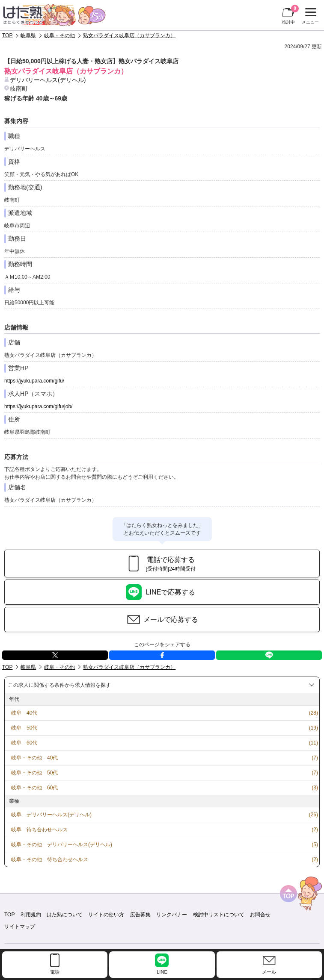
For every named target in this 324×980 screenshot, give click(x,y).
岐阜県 (28, 35)
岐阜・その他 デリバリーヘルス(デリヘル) (62, 845)
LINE (269, 655)
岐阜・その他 (59, 35)
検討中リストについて (219, 915)
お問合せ (260, 915)
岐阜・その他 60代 (34, 788)
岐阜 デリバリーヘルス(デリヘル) (51, 815)
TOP (7, 35)
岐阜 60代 (24, 743)
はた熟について (65, 915)
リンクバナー (172, 915)
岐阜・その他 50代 (34, 773)
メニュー (309, 16)
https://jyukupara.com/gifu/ (34, 381)
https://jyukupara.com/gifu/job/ (38, 406)
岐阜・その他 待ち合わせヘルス (50, 859)
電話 (55, 972)
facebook (162, 655)
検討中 (290, 15)
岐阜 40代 (24, 713)
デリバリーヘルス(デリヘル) (48, 80)
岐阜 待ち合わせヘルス (39, 830)
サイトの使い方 (106, 915)
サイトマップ (20, 927)
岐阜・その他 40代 (34, 758)
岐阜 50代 (24, 728)
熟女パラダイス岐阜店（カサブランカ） (129, 35)
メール (269, 972)
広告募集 (140, 915)
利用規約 (31, 915)
